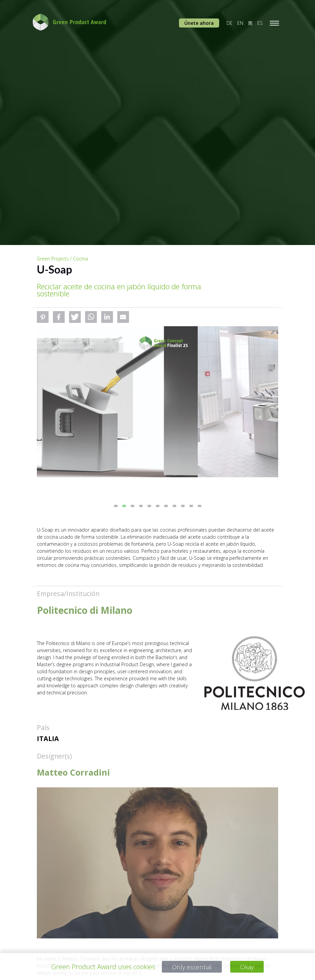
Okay (248, 967)
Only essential (191, 967)
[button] (43, 317)
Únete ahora (199, 23)
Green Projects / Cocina (62, 259)
